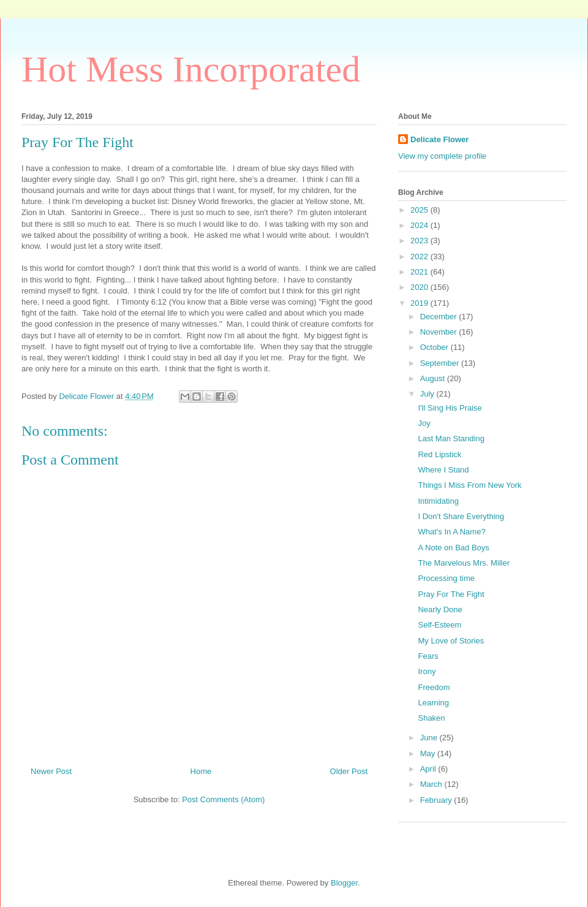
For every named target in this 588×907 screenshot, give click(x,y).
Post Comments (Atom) (223, 799)
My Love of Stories (451, 641)
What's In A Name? (451, 532)
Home (201, 771)
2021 (420, 272)
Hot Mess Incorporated (191, 69)
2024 (420, 225)
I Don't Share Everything (461, 516)
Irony (427, 671)
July (428, 394)
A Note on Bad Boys (453, 548)
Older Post (349, 771)
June (430, 738)
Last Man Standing (451, 438)
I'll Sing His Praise (450, 408)
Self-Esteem (439, 625)
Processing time (446, 578)
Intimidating (438, 501)
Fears (428, 656)
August (434, 378)
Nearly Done (440, 609)
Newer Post (51, 771)
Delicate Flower (439, 139)
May (429, 753)
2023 (420, 241)
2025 (420, 210)
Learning (433, 703)
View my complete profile (442, 156)
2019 (420, 303)
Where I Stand (443, 470)
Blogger (344, 883)
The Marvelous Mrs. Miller (464, 563)
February (437, 800)
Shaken (431, 718)
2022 (420, 256)
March (432, 784)
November (440, 332)
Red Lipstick (439, 454)
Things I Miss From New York (469, 485)
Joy (424, 423)
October (435, 347)
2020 (420, 287)
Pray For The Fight (451, 594)
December (440, 317)
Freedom (434, 687)
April (429, 769)
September (441, 363)
